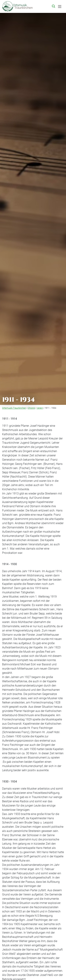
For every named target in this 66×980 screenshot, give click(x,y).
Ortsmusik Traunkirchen (14, 408)
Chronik (31, 408)
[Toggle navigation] (60, 7)
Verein (40, 408)
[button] (54, 7)
